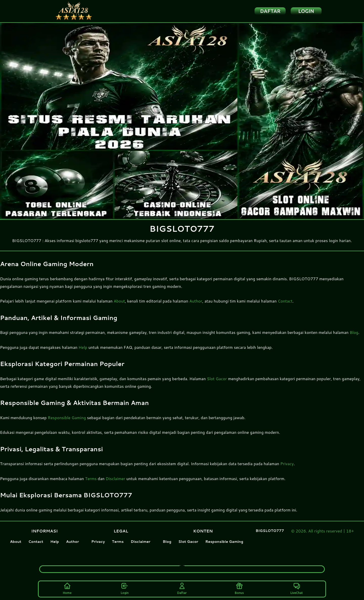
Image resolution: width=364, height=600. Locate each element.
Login (125, 588)
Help (83, 353)
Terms (91, 484)
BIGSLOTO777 (270, 536)
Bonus (239, 588)
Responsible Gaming (67, 423)
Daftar (182, 588)
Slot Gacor (217, 384)
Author (196, 307)
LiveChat (297, 588)
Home (67, 588)
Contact (285, 307)
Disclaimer (116, 484)
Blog (354, 338)
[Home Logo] (83, 14)
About (119, 307)
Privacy (287, 469)
